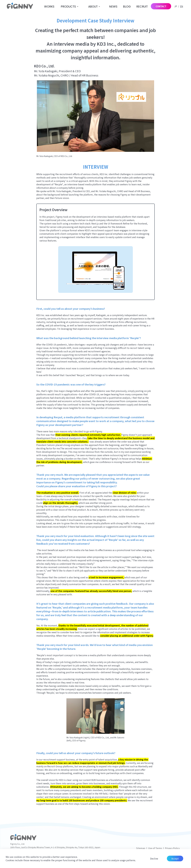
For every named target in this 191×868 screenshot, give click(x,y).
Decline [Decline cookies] (154, 858)
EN (182, 6)
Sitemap (141, 848)
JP (176, 6)
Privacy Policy (172, 848)
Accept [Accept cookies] (175, 858)
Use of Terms (155, 848)
